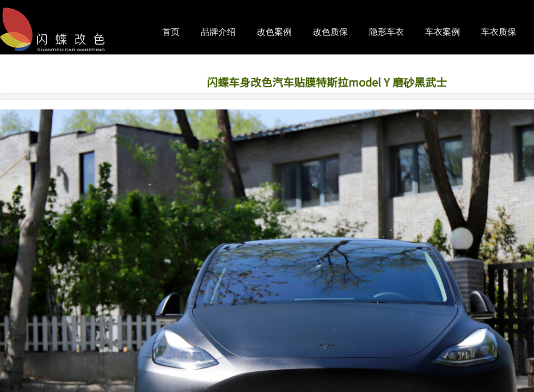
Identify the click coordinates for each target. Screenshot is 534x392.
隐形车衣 (386, 32)
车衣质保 (499, 32)
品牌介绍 (218, 32)
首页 (171, 32)
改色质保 (330, 32)
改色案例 (274, 32)
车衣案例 (443, 32)
